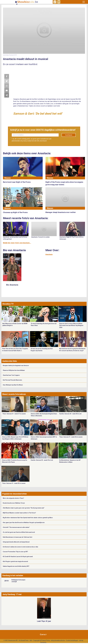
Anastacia (49, 254)
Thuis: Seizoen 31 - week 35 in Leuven (14, 483)
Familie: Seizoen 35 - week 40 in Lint (70, 414)
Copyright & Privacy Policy (42, 640)
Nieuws (8, 178)
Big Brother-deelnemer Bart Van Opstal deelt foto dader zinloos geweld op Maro (28, 518)
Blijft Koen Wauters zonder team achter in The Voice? (19, 513)
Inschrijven (69, 135)
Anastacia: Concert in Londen (40, 237)
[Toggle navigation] (84, 2)
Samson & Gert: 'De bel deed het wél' (38, 114)
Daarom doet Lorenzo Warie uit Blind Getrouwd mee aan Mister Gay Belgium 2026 (71, 325)
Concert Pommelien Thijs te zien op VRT (15, 552)
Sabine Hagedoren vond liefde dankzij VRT (16, 566)
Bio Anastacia (12, 285)
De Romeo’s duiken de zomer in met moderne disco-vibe (20, 547)
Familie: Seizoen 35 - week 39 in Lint (42, 460)
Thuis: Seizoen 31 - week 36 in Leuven (71, 437)
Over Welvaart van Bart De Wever (13, 385)
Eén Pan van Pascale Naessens (12, 380)
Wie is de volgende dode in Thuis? (13, 498)
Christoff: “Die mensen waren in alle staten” (16, 527)
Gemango (43, 642)
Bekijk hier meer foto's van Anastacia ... (17, 243)
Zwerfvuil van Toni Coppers (11, 375)
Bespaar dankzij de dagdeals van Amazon (16, 365)
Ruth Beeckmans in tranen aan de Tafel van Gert (18, 537)
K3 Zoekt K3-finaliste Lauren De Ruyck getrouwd (18, 557)
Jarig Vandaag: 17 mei (12, 594)
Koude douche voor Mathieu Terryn (14, 503)
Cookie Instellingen (72, 640)
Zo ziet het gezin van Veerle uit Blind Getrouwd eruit (19, 532)
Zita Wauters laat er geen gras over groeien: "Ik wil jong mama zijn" (24, 508)
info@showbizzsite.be (58, 640)
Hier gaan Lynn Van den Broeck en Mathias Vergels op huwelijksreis (24, 523)
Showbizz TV (8, 304)
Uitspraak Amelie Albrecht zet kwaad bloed (16, 542)
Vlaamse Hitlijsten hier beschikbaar (14, 370)
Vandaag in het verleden (13, 575)
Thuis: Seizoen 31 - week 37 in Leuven (14, 414)
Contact (43, 634)
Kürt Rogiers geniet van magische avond (15, 561)
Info (31, 640)
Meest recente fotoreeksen (14, 394)
